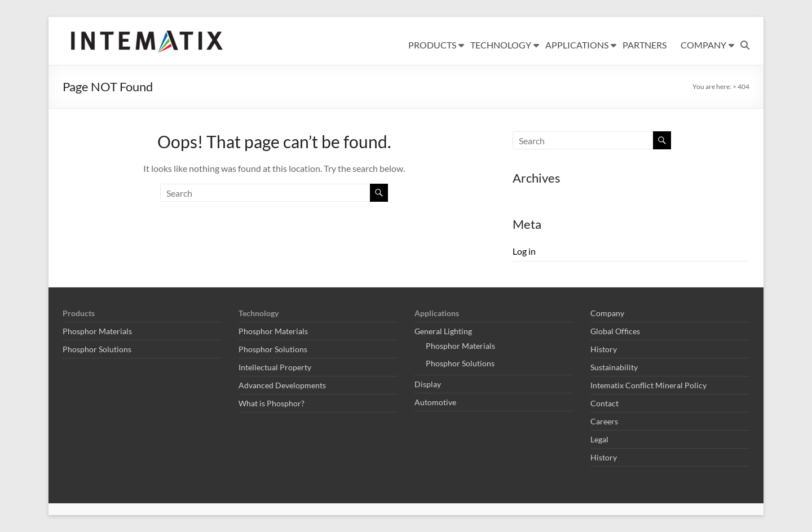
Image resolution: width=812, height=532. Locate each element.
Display (428, 384)
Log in (524, 251)
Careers (604, 421)
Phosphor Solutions (97, 349)
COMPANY (703, 45)
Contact (604, 403)
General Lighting (443, 331)
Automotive (435, 402)
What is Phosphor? (272, 403)
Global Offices (615, 331)
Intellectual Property (275, 367)
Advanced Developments (282, 385)
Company (607, 313)
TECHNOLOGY (501, 45)
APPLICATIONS (577, 45)
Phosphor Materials (97, 331)
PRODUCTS (432, 45)
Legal (599, 439)
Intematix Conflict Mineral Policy (648, 385)
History (604, 349)
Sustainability (614, 367)
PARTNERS (645, 45)
